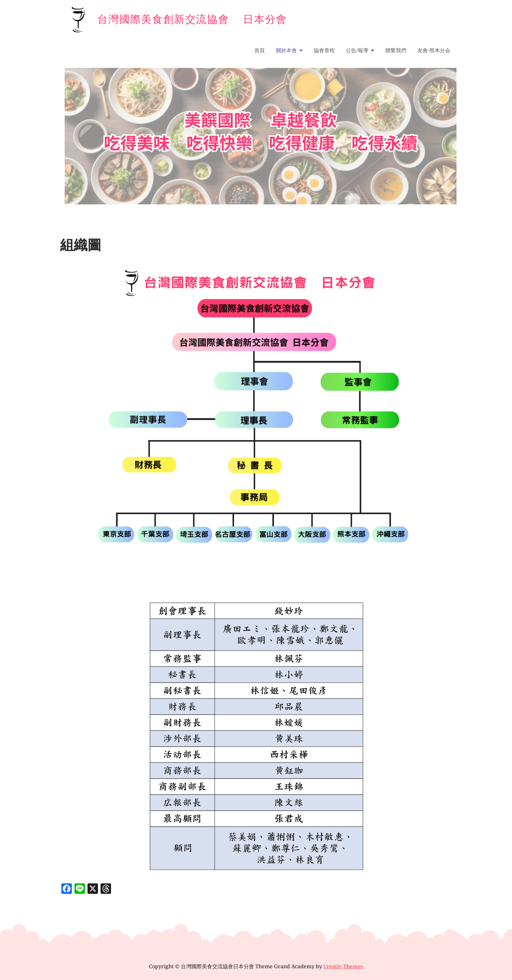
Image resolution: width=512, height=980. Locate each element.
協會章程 (324, 50)
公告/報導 (357, 50)
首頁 (260, 50)
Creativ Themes (343, 966)
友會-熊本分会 (434, 50)
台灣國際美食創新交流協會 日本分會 (192, 19)
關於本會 (286, 50)
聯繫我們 (396, 50)
